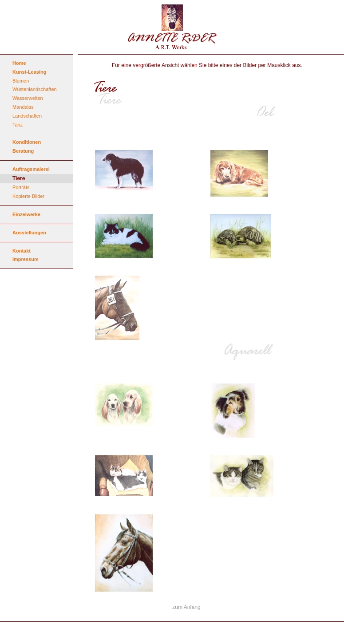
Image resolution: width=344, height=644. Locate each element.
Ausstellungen (29, 233)
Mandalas (23, 107)
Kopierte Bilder (28, 196)
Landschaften (27, 116)
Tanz (18, 125)
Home (19, 63)
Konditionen (27, 142)
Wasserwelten (28, 98)
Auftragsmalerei (31, 169)
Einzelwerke (26, 214)
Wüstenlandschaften (35, 89)
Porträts (21, 187)
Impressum (26, 259)
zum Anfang (186, 607)
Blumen (21, 81)
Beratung (23, 151)
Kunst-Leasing (29, 72)
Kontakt (22, 251)
